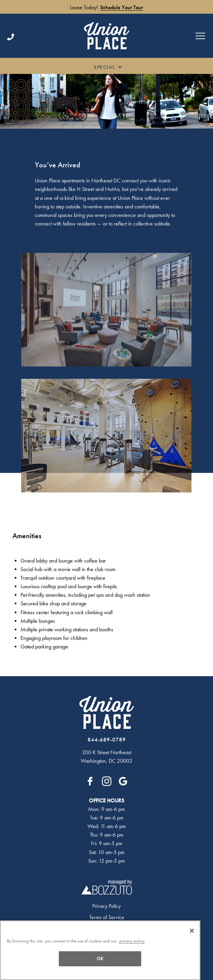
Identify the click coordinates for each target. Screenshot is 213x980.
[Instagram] (107, 781)
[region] (100, 950)
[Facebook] (90, 781)
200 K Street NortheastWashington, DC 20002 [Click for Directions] (106, 757)
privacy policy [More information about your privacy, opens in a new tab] (132, 941)
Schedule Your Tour (122, 8)
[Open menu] (200, 36)
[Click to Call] (42, 37)
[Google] (123, 781)
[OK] (192, 931)
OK (100, 959)
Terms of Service (107, 917)
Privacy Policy (106, 906)
